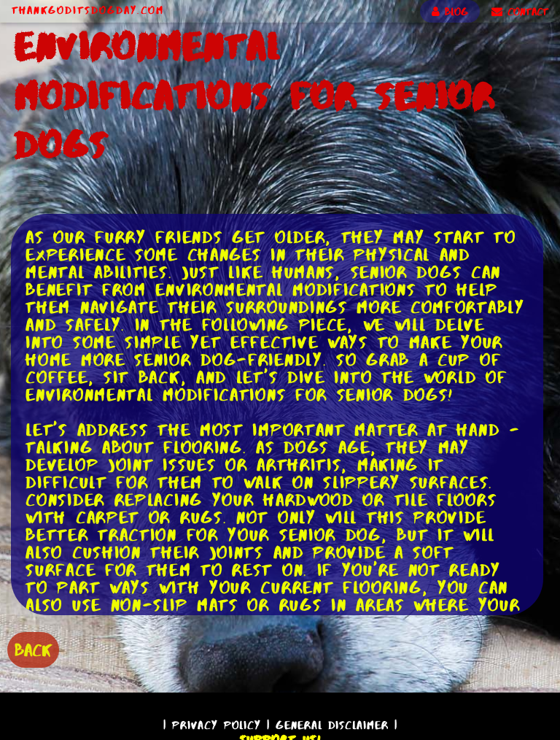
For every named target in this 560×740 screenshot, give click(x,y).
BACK (33, 650)
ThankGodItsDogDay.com (88, 10)
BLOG (450, 12)
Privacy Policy (217, 725)
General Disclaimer (332, 725)
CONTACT (520, 12)
